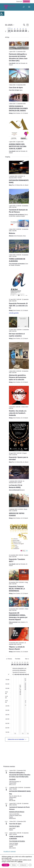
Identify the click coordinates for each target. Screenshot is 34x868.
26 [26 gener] (27, 664)
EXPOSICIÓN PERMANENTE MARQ (20, 791)
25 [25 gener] (25, 664)
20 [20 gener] (12, 664)
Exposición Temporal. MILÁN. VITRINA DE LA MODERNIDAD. (17, 589)
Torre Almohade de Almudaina (17, 841)
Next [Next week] (27, 659)
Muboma (12, 233)
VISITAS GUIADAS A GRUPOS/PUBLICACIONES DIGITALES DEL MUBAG (18, 108)
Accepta (6, 862)
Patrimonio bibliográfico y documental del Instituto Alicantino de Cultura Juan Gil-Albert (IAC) (20, 775)
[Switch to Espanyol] (19, 1)
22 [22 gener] (17, 664)
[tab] (9, 30)
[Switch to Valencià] (26, 1)
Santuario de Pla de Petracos (17, 812)
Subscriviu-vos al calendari (16, 739)
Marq (11, 794)
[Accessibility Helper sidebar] (2, 14)
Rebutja (14, 862)
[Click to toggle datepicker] (10, 25)
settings (21, 858)
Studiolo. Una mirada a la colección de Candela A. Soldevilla (18, 413)
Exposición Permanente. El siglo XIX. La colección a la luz (18, 306)
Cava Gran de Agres (16, 88)
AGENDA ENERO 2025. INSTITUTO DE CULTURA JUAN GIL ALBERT (18, 146)
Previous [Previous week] (9, 659)
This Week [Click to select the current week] (17, 659)
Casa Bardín (12, 779)
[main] (17, 385)
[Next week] (28, 31)
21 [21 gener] (15, 664)
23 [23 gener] (20, 664)
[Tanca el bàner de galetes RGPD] (3, 865)
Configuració (24, 862)
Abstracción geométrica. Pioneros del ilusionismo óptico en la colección (18, 377)
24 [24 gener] (22, 664)
